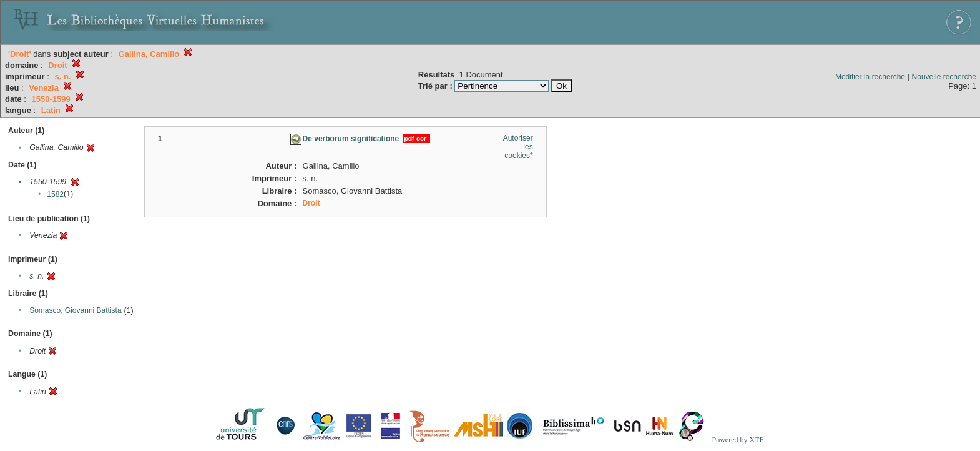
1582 (55, 194)
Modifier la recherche (870, 77)
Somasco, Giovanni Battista (75, 310)
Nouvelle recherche (944, 77)
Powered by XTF (737, 440)
